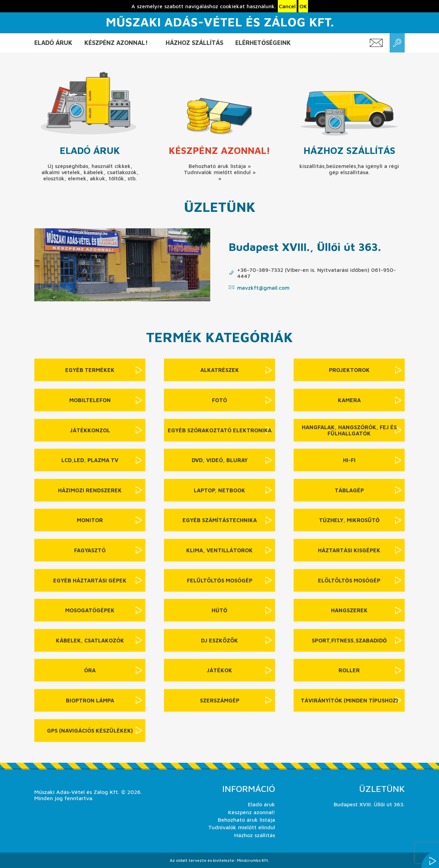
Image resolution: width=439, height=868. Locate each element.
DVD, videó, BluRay (220, 460)
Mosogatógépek (90, 610)
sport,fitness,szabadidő (349, 640)
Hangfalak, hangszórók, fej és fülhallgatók (349, 430)
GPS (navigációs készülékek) (90, 731)
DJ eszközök (219, 640)
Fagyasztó (90, 550)
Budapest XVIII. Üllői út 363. (369, 804)
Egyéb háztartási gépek (90, 580)
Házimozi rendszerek (90, 490)
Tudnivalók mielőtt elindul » (220, 172)
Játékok (219, 670)
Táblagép (349, 490)
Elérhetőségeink (263, 43)
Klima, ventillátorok (219, 550)
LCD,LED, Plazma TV (90, 460)
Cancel (287, 6)
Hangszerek (349, 610)
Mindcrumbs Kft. (253, 860)
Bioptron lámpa (90, 700)
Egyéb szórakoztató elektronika (220, 430)
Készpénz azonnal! (116, 43)
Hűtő (219, 610)
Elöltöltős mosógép (349, 580)
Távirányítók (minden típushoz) (349, 700)
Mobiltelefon (90, 400)
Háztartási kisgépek (349, 550)
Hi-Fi (349, 460)
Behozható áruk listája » (220, 166)
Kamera (349, 400)
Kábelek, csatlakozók (90, 640)
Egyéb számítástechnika (220, 520)
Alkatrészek (220, 370)
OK (303, 6)
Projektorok (349, 370)
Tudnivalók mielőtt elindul (242, 827)
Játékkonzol (90, 430)
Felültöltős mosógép (220, 580)
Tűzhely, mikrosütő (349, 520)
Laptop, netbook (219, 490)
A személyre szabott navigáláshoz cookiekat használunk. (204, 6)
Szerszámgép (220, 700)
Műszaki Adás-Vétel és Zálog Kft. (220, 22)
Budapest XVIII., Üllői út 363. (305, 247)
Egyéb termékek (90, 370)
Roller (349, 670)
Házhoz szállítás (194, 43)
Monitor (90, 520)
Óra (90, 670)
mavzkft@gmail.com (263, 288)
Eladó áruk (53, 43)
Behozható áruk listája (246, 820)
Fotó (219, 400)
